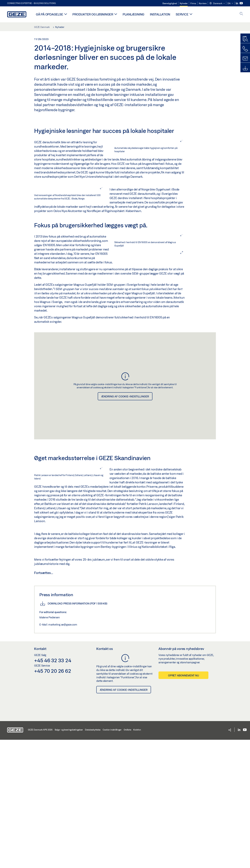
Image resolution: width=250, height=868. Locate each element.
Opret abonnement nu (183, 804)
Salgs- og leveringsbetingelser (69, 858)
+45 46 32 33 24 (53, 789)
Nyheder (184, 3)
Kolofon (137, 858)
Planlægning (133, 14)
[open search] (241, 14)
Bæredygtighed (170, 3)
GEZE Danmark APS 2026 (40, 858)
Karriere (203, 3)
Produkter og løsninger (93, 14)
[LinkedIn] (237, 3)
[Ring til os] (245, 49)
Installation (160, 14)
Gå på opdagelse (49, 14)
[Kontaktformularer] (245, 59)
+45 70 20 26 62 (53, 799)
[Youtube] (241, 3)
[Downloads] (245, 68)
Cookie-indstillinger (112, 858)
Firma (193, 3)
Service (182, 14)
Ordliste (127, 858)
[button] (217, 4)
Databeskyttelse (93, 858)
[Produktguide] (245, 39)
